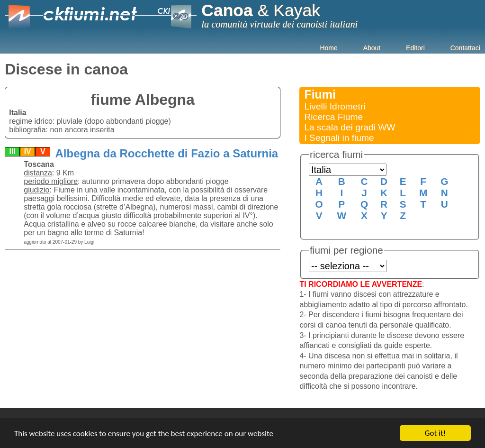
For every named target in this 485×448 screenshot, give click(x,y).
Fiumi (320, 94)
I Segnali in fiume (339, 138)
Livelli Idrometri (335, 106)
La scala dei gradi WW (350, 127)
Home (328, 48)
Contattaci (465, 48)
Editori (415, 48)
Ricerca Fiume (333, 117)
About (372, 48)
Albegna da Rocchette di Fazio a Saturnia (166, 153)
